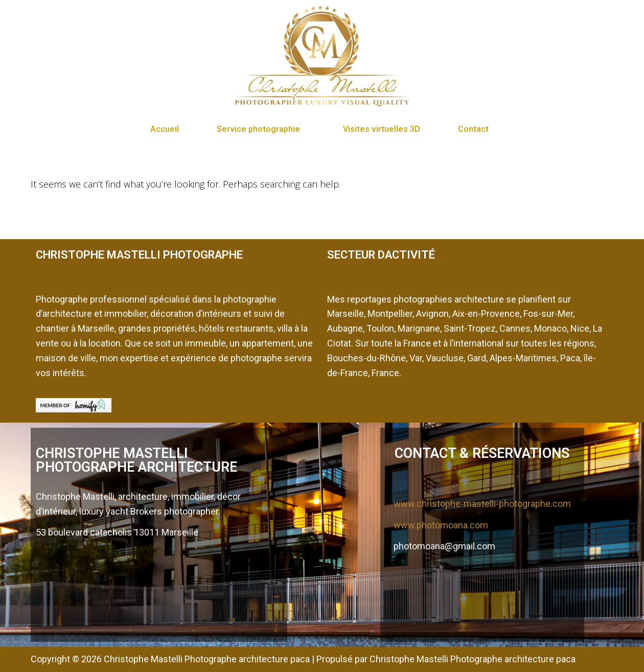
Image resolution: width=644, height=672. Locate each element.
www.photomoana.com (441, 525)
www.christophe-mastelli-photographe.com (482, 504)
